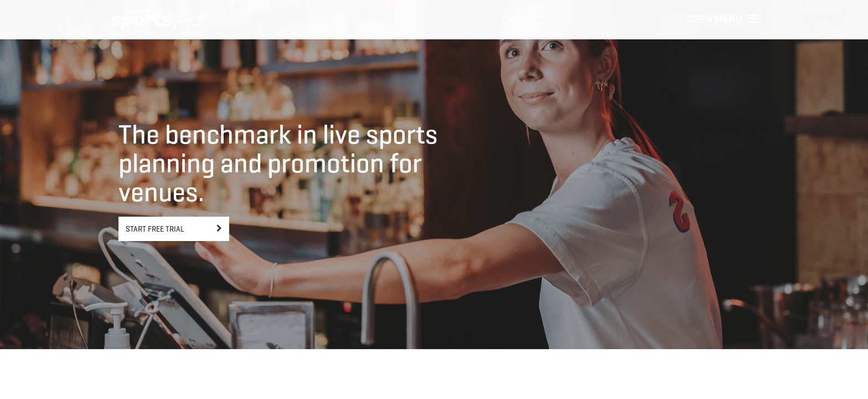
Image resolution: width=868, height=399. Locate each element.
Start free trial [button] (155, 229)
